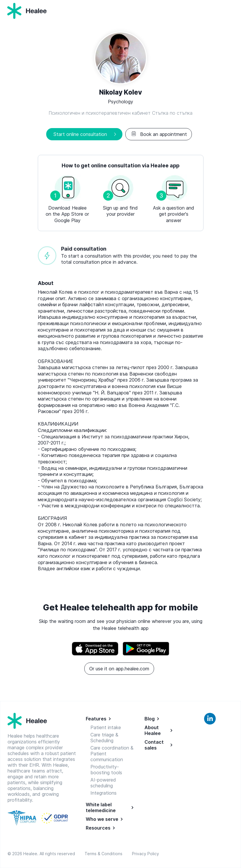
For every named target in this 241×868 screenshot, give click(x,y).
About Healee (153, 730)
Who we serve (102, 819)
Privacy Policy (146, 854)
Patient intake (106, 727)
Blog (150, 719)
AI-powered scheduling (103, 783)
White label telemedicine (101, 807)
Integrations (103, 793)
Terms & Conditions (105, 854)
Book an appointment (159, 134)
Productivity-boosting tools (106, 770)
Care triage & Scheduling (104, 738)
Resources (98, 828)
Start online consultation (80, 134)
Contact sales (154, 745)
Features (96, 719)
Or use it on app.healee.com (119, 669)
